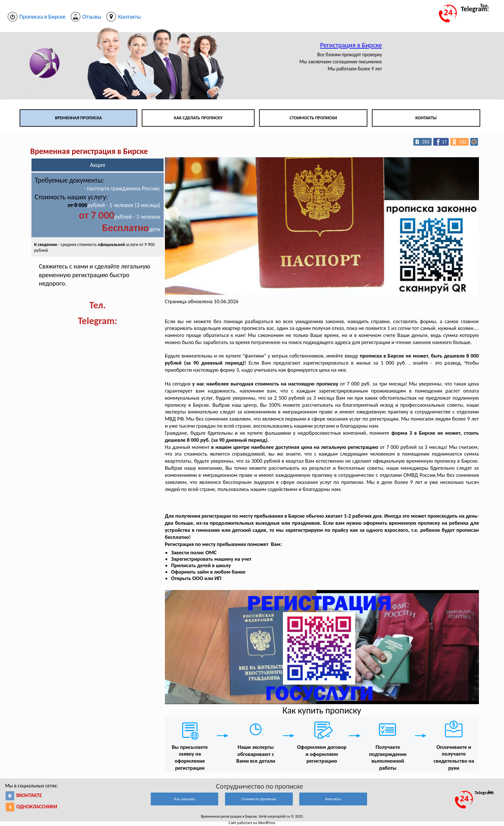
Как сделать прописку (198, 118)
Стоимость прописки (313, 118)
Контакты (426, 118)
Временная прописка (78, 118)
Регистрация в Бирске (351, 45)
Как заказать (184, 799)
